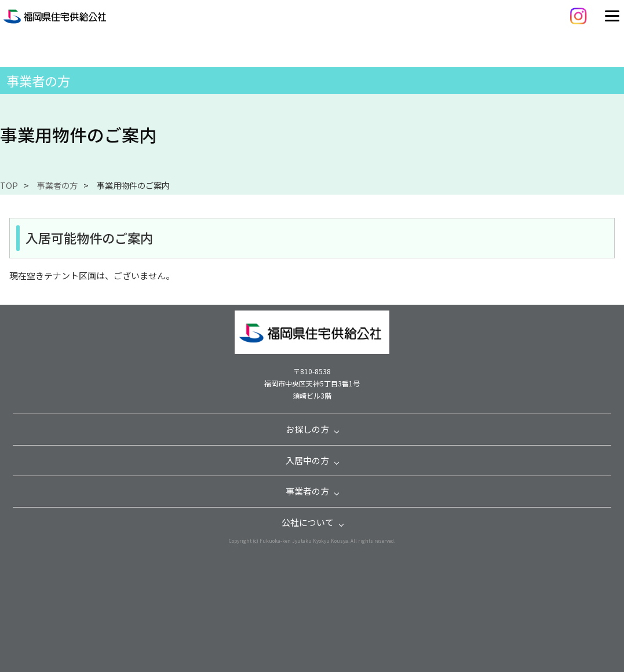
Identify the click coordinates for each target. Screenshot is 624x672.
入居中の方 (307, 460)
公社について (308, 522)
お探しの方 (307, 429)
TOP (9, 185)
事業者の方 (57, 185)
